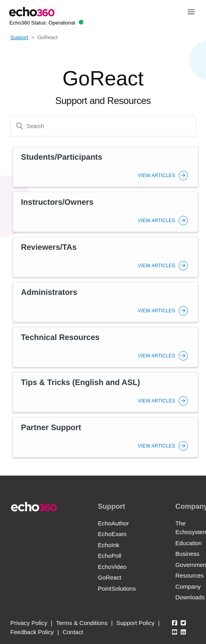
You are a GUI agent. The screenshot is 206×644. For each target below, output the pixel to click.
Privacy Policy (29, 623)
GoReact (110, 577)
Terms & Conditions (82, 623)
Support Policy (135, 623)
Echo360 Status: (46, 23)
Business (187, 554)
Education (188, 543)
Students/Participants (62, 157)
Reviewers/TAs (49, 247)
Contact (73, 632)
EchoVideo (112, 567)
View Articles (163, 176)
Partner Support (51, 427)
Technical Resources (60, 337)
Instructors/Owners (57, 202)
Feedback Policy (32, 632)
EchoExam (112, 534)
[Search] (103, 126)
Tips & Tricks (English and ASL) (80, 382)
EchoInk (109, 545)
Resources (189, 575)
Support (19, 37)
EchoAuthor (113, 523)
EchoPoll (110, 556)
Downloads (190, 597)
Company (188, 586)
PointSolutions (117, 588)
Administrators (49, 292)
